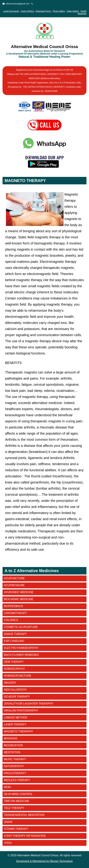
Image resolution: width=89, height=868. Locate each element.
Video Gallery (73, 11)
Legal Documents (11, 11)
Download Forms (43, 11)
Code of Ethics (27, 11)
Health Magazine (82, 12)
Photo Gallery (59, 11)
